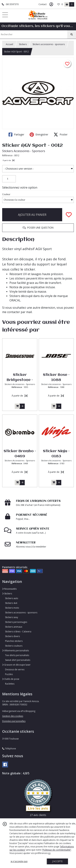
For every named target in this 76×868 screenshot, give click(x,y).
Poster (61, 135)
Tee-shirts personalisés (17, 655)
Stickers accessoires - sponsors (49, 44)
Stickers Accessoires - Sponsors (24, 151)
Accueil (9, 44)
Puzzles (9, 674)
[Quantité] (9, 179)
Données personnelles (14, 721)
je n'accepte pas (19, 861)
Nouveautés (9, 589)
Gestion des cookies (13, 716)
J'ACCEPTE (57, 861)
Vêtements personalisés (16, 650)
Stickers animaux (14, 627)
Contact (43, 4)
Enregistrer (39, 135)
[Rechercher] (72, 35)
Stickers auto (12, 598)
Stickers (23, 44)
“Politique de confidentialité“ (57, 850)
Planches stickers (14, 641)
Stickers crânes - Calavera (18, 632)
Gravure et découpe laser (16, 665)
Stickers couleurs (14, 646)
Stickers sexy (12, 617)
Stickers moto (12, 608)
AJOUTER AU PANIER (32, 215)
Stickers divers (12, 636)
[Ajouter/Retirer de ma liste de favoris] (69, 215)
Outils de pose (11, 679)
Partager (16, 135)
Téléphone (9, 749)
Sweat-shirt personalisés (18, 660)
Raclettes (10, 684)
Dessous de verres (15, 669)
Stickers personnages (16, 622)
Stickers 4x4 (11, 603)
